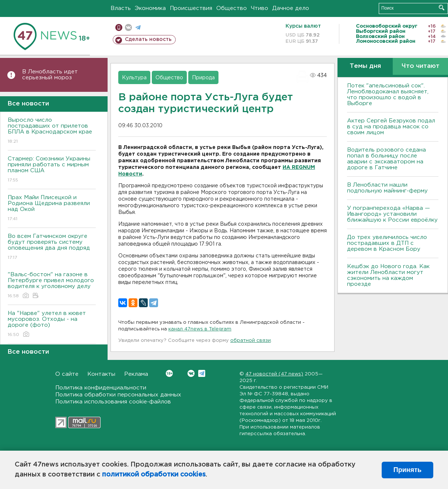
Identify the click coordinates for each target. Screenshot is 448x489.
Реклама (136, 374)
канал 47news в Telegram (200, 329)
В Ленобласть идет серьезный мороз (50, 75)
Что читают (421, 66)
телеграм (138, 27)
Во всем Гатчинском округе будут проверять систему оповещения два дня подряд (52, 247)
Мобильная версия (119, 27)
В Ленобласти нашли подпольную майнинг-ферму (387, 188)
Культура (134, 78)
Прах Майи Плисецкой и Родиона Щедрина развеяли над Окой (52, 209)
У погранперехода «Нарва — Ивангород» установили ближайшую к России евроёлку (392, 214)
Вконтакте (169, 373)
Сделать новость (148, 39)
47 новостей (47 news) (274, 374)
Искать (442, 8)
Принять (407, 470)
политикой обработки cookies (154, 475)
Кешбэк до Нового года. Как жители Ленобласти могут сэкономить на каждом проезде (388, 275)
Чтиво (260, 8)
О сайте (67, 374)
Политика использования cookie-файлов (113, 402)
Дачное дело (291, 8)
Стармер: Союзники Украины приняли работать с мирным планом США (52, 170)
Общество (232, 8)
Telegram (202, 373)
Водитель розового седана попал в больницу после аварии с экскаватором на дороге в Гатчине (386, 159)
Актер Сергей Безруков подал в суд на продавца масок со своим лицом (391, 127)
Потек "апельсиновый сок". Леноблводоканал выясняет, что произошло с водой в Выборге (388, 95)
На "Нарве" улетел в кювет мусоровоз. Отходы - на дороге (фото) (52, 324)
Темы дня (365, 66)
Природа (203, 78)
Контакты (101, 374)
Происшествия (191, 8)
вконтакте (128, 27)
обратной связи (251, 341)
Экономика (150, 8)
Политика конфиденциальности (101, 388)
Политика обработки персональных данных (118, 395)
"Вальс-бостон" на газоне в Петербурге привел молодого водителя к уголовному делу (52, 286)
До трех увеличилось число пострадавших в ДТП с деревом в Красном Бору (387, 243)
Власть (121, 8)
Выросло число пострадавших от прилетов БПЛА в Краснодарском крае (52, 131)
